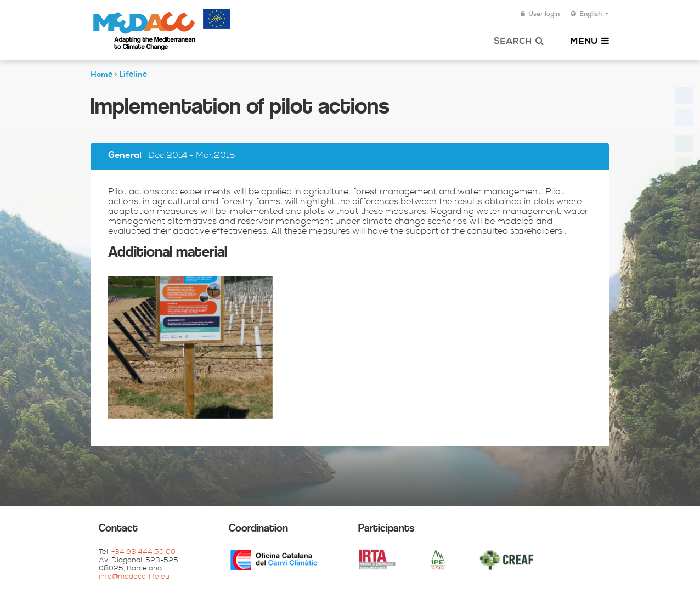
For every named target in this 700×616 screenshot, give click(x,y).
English (590, 14)
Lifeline (133, 75)
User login (540, 14)
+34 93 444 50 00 (143, 553)
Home (101, 75)
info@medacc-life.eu (134, 577)
